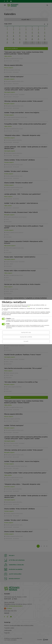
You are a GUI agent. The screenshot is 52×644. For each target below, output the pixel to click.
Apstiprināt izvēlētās (26, 337)
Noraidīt (26, 341)
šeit (29, 306)
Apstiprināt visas (26, 332)
